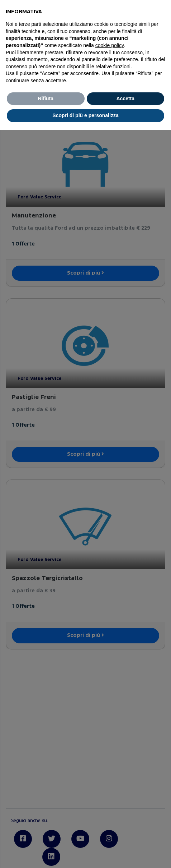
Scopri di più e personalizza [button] (85, 115)
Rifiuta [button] (46, 98)
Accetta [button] (125, 98)
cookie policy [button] (110, 45)
